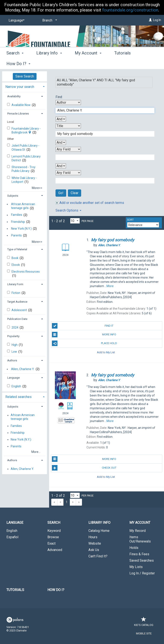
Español (12, 537)
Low (15, 352)
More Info (84, 335)
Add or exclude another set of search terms (90, 203)
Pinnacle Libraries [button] (18, 114)
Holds (134, 548)
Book (15, 258)
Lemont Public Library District (26, 158)
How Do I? (56, 590)
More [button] (123, 64)
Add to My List (106, 352)
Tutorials (15, 590)
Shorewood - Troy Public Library (23, 169)
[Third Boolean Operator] (61, 166)
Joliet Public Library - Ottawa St (25, 147)
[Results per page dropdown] (75, 221)
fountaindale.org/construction (130, 10)
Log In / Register (142, 573)
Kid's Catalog (144, 623)
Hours (93, 537)
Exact (51, 543)
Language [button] (13, 378)
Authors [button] (12, 360)
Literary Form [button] (15, 284)
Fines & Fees (139, 554)
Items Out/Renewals (140, 539)
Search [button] (15, 63)
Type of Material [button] (17, 249)
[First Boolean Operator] (61, 119)
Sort (130, 220)
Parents (16, 235)
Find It (83, 326)
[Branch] (49, 20)
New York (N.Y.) (21, 229)
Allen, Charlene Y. (23, 369)
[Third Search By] (68, 149)
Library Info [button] (49, 63)
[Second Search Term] (103, 134)
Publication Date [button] (17, 319)
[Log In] (150, 20)
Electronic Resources (26, 272)
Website (95, 543)
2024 (15, 328)
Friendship (18, 222)
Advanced (55, 550)
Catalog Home (99, 531)
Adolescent (20, 310)
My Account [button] (88, 63)
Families (17, 215)
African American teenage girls (23, 206)
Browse (53, 537)
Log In (157, 20)
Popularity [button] (13, 336)
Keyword (54, 531)
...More (109, 286)
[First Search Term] (103, 110)
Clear (75, 193)
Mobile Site (144, 633)
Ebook (16, 265)
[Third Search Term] (103, 157)
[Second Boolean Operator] (61, 142)
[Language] (16, 20)
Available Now (21, 105)
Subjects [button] (13, 196)
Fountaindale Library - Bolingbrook (26, 130)
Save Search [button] (25, 76)
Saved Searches (142, 560)
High (15, 345)
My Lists (136, 567)
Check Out (84, 468)
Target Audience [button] (17, 302)
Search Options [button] (68, 210)
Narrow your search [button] (20, 87)
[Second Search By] (68, 126)
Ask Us (94, 550)
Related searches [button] (18, 397)
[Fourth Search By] (68, 173)
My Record (138, 531)
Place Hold (84, 343)
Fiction (16, 293)
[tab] (25, 86)
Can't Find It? (98, 556)
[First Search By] (68, 102)
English (17, 386)
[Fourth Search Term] (103, 181)
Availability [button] (14, 96)
